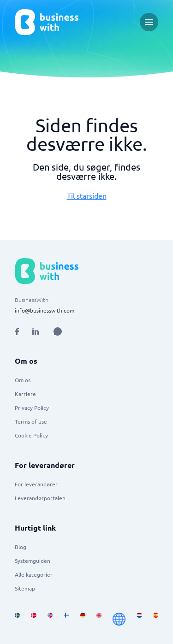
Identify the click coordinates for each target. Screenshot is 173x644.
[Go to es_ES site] (156, 619)
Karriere (25, 394)
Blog (21, 547)
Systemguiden (33, 561)
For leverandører (36, 484)
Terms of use (31, 421)
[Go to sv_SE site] (17, 619)
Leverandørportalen (40, 498)
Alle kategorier (34, 574)
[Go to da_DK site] (33, 619)
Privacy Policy (32, 408)
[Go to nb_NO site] (50, 619)
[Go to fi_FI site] (66, 619)
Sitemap (25, 588)
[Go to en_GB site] (99, 619)
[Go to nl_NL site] (139, 619)
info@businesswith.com (45, 310)
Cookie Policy (31, 435)
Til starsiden (87, 195)
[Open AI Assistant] (58, 331)
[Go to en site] (119, 619)
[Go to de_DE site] (83, 619)
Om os (23, 380)
